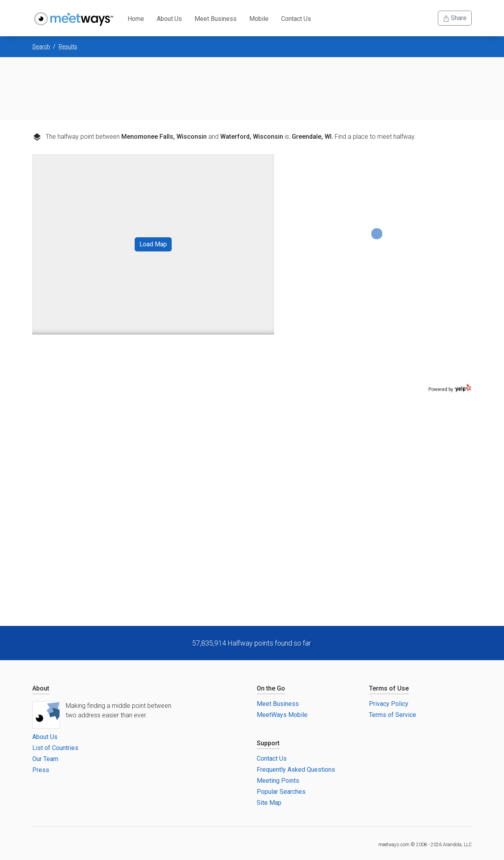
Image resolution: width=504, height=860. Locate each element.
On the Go (271, 688)
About (41, 688)
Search (41, 47)
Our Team (45, 759)
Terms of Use (389, 688)
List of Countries (55, 748)
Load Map (153, 244)
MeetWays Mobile (282, 715)
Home (136, 19)
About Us (169, 19)
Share (455, 18)
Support (268, 743)
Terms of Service (393, 715)
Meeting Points (278, 781)
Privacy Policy (389, 704)
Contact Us (296, 19)
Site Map (269, 803)
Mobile (259, 19)
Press (41, 770)
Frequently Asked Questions (296, 770)
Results (68, 47)
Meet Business (216, 19)
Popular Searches (281, 792)
